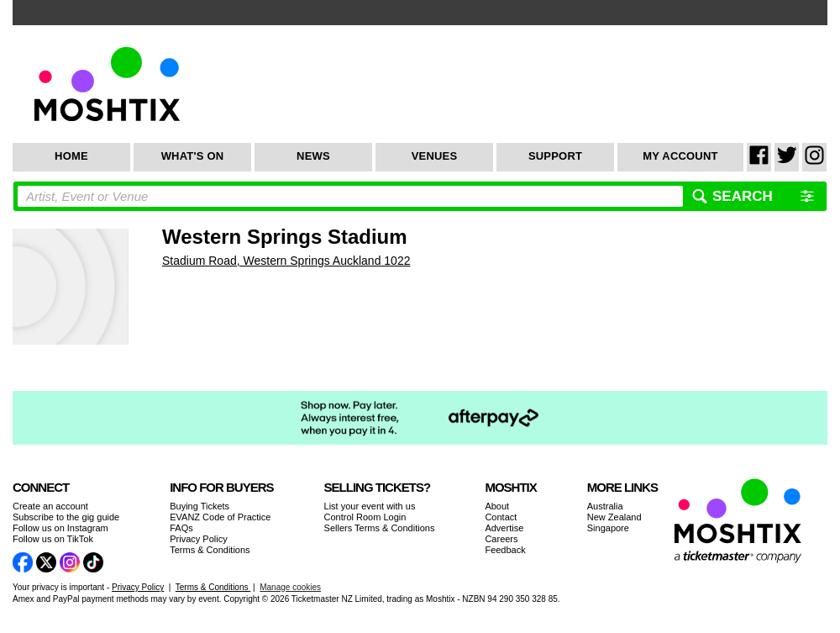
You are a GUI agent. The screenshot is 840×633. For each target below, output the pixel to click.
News (313, 156)
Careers (501, 539)
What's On (193, 156)
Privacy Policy (198, 539)
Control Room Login (365, 517)
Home (71, 156)
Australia (605, 506)
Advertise (504, 528)
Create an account (50, 506)
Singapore (608, 528)
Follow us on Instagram (60, 528)
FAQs (181, 528)
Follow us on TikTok (53, 539)
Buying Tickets (199, 506)
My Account (680, 156)
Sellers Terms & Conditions (380, 528)
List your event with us (370, 506)
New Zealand (614, 517)
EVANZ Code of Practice (220, 517)
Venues (435, 156)
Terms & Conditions (210, 550)
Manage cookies (290, 587)
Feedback (505, 550)
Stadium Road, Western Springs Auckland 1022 (286, 261)
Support (555, 156)
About (497, 506)
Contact (501, 517)
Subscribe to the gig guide (66, 517)
